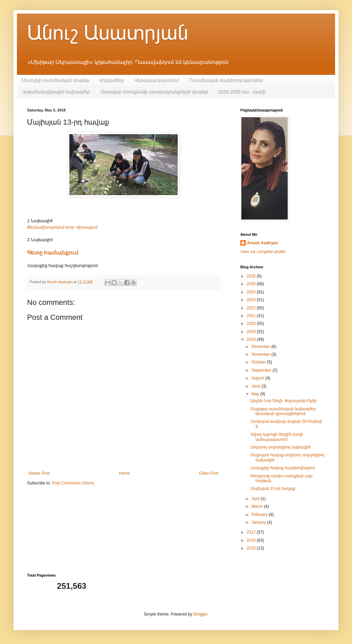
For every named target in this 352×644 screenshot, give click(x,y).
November (261, 354)
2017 (252, 532)
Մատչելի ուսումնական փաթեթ (55, 80)
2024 (252, 292)
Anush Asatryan (263, 243)
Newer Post (39, 473)
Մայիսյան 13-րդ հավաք (273, 489)
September (262, 370)
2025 (252, 284)
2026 (252, 276)
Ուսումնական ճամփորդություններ (226, 80)
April (256, 499)
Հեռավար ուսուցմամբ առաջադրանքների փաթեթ (154, 92)
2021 (252, 316)
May (256, 394)
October (259, 362)
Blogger (200, 614)
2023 (252, 300)
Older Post (209, 473)
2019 (252, 332)
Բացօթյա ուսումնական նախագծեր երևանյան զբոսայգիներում (283, 411)
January (259, 522)
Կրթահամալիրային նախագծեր (56, 92)
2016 (252, 540)
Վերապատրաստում (157, 80)
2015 (252, 548)
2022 (252, 308)
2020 (252, 324)
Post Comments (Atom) (73, 483)
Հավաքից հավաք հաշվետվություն (283, 468)
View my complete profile (263, 252)
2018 (252, 339)
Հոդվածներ (112, 80)
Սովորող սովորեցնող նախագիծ (280, 447)
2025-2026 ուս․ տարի (242, 92)
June (256, 386)
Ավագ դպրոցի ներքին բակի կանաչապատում (277, 437)
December (261, 347)
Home (125, 473)
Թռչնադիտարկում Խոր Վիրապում (62, 227)
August (258, 378)
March (258, 506)
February (260, 515)
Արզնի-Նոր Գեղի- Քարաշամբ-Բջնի (283, 401)
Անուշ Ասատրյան (108, 33)
